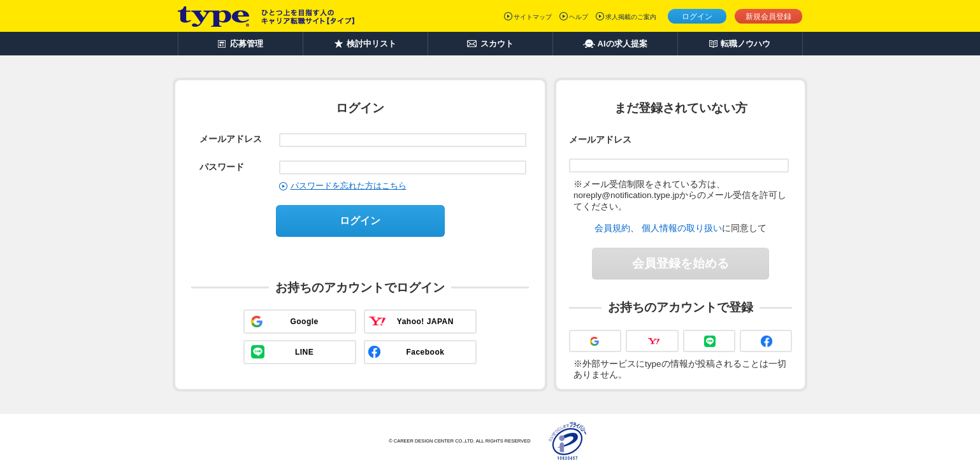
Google (304, 322)
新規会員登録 (768, 17)
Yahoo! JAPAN (425, 322)
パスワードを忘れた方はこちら (349, 186)
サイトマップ (533, 17)
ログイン (697, 17)
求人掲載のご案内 (631, 17)
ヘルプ (579, 17)
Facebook (425, 352)
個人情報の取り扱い (682, 228)
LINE (304, 352)
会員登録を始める (681, 263)
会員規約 (612, 228)
